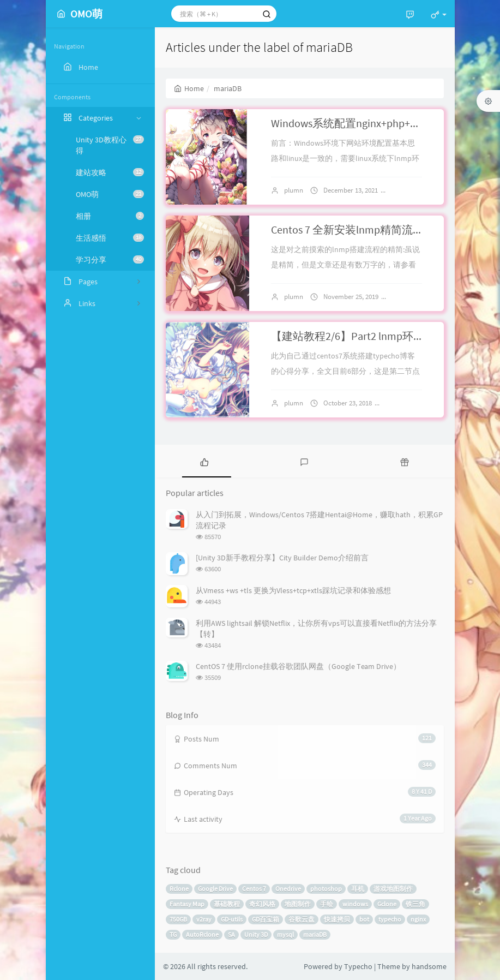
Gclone (387, 904)
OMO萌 (110, 194)
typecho (390, 919)
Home (189, 88)
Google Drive (215, 889)
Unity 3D (256, 934)
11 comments (410, 403)
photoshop (326, 889)
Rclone (179, 889)
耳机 (358, 889)
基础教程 (227, 904)
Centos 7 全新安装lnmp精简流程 (347, 229)
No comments (418, 190)
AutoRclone (202, 934)
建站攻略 (110, 172)
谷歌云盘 (302, 919)
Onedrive (288, 889)
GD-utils (232, 919)
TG (173, 934)
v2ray (204, 919)
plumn (294, 190)
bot (364, 919)
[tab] (205, 461)
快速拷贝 (337, 919)
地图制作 (298, 904)
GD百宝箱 (266, 919)
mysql (285, 934)
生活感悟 (110, 238)
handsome (429, 966)
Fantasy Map (187, 904)
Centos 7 (254, 889)
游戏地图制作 (393, 889)
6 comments (415, 297)
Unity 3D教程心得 (110, 145)
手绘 (327, 904)
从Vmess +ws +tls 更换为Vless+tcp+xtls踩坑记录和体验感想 (293, 590)
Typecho (358, 966)
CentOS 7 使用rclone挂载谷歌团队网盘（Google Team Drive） (298, 666)
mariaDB (315, 934)
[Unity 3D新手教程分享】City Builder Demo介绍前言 (282, 558)
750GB (178, 919)
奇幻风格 (262, 904)
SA (231, 934)
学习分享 (110, 260)
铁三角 (415, 904)
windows (355, 904)
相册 (110, 216)
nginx (418, 919)
